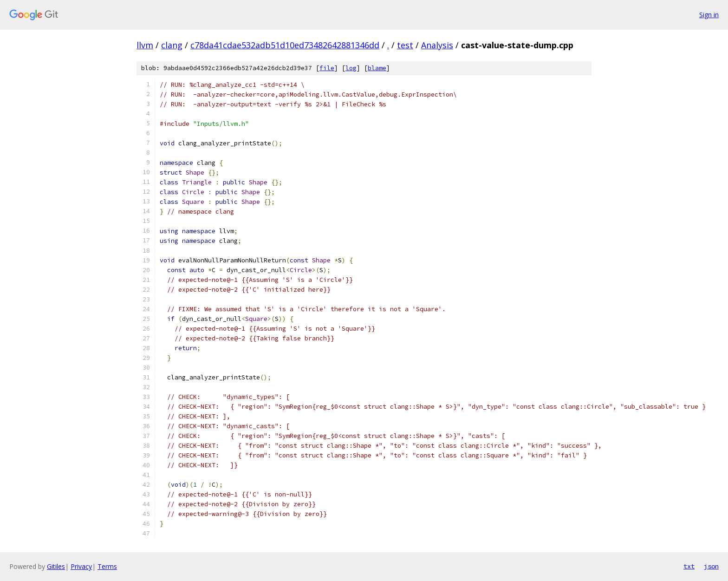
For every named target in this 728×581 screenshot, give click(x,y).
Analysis (437, 45)
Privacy (81, 566)
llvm (145, 45)
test (405, 45)
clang (172, 45)
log (351, 68)
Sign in (709, 15)
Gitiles (56, 566)
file (327, 68)
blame (377, 68)
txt (689, 566)
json (711, 566)
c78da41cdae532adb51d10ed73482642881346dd (285, 45)
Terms (107, 566)
